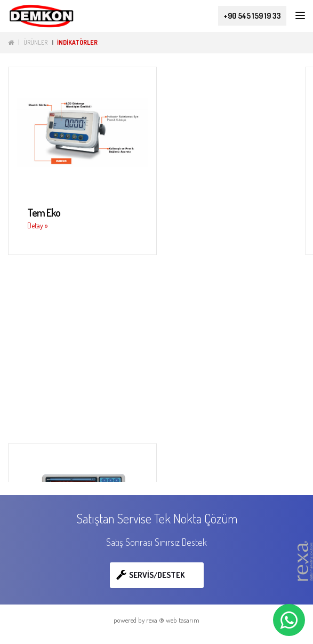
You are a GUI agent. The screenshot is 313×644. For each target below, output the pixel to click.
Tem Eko (44, 212)
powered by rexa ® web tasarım (156, 620)
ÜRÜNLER (35, 42)
